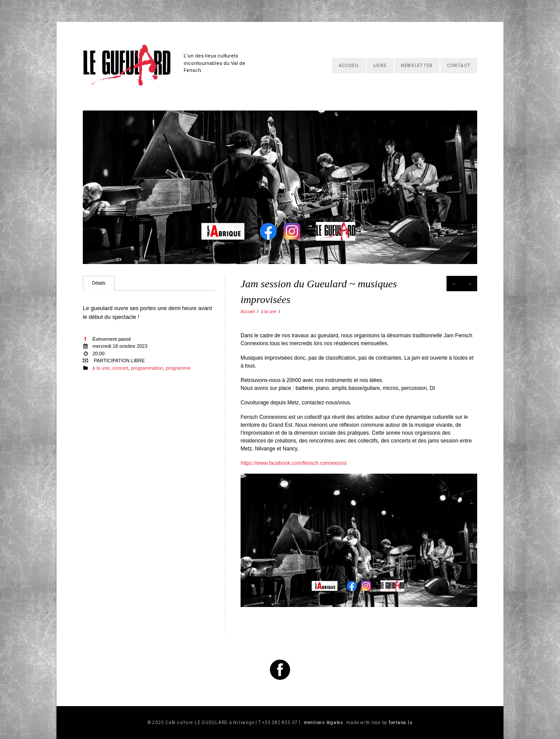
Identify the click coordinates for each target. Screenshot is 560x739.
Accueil (349, 66)
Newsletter (417, 66)
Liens (380, 66)
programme (178, 368)
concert (120, 368)
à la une (269, 312)
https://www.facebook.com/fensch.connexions (294, 463)
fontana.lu (401, 723)
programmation (147, 368)
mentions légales (324, 723)
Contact (459, 66)
